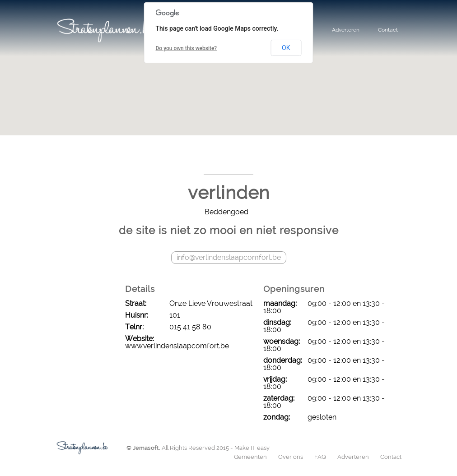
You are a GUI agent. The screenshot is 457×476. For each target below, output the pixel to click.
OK (286, 48)
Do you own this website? (187, 48)
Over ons (291, 457)
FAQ (320, 457)
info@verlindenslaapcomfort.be (229, 257)
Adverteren (346, 30)
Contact (388, 30)
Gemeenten (250, 457)
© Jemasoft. (143, 448)
